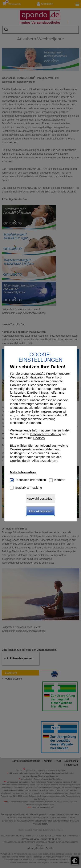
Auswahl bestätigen (40, 498)
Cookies (39, 438)
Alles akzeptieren (40, 511)
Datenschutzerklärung (46, 434)
